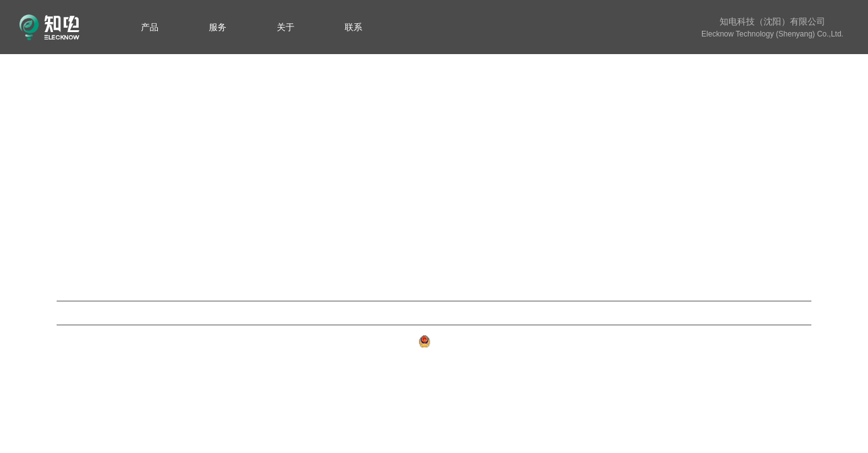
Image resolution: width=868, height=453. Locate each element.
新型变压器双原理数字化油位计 (341, 135)
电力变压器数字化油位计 (330, 215)
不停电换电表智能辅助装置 (335, 195)
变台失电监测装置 (315, 256)
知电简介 (791, 135)
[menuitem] (150, 27)
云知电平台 (434, 313)
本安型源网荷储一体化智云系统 (341, 236)
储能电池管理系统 (315, 175)
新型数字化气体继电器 (325, 155)
